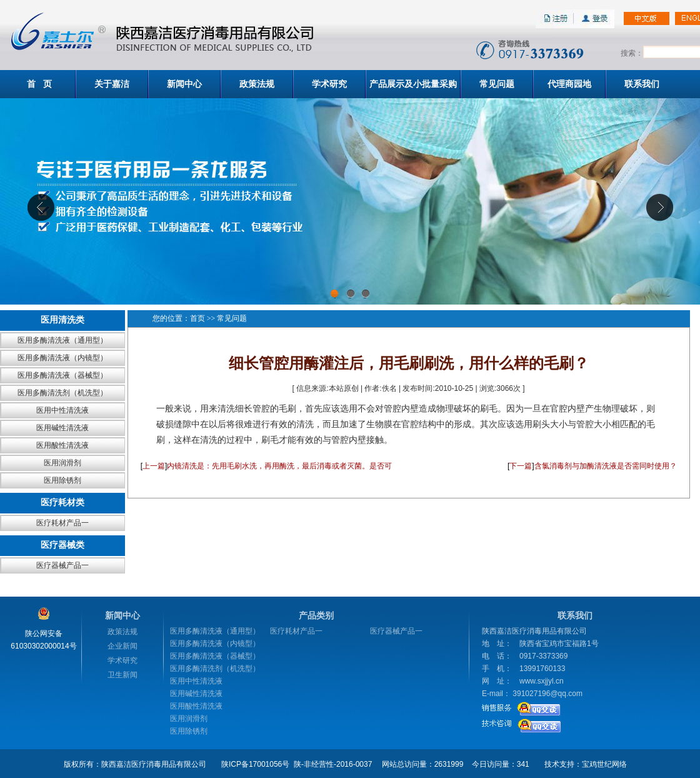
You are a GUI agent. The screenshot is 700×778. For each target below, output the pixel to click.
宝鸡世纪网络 (604, 764)
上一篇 (154, 466)
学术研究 (329, 84)
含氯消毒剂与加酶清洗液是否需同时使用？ (606, 466)
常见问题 (497, 84)
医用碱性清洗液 (62, 428)
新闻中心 (184, 84)
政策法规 (257, 84)
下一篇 (521, 466)
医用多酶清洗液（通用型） (62, 340)
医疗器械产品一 (62, 565)
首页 (197, 318)
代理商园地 (569, 84)
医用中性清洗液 (62, 410)
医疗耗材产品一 (62, 523)
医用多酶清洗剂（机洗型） (62, 393)
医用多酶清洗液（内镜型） (62, 358)
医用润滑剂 (62, 463)
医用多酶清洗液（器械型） (62, 375)
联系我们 (642, 84)
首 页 (39, 84)
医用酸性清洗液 (62, 445)
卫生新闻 (122, 675)
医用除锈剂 (62, 480)
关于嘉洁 (112, 84)
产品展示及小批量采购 (413, 84)
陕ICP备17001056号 (255, 764)
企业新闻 (122, 646)
